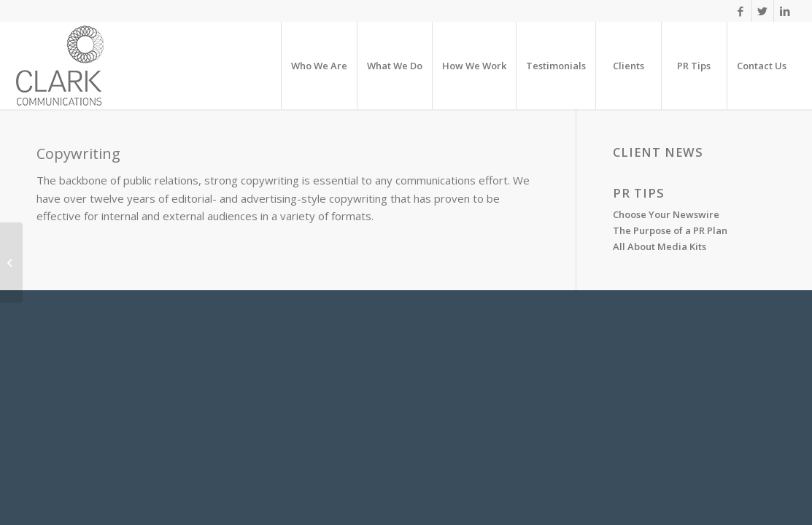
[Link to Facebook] (741, 11)
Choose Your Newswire (666, 214)
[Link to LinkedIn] (785, 11)
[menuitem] (319, 66)
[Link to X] (763, 11)
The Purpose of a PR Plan (670, 230)
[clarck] (60, 66)
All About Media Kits (660, 246)
